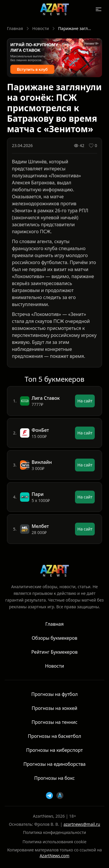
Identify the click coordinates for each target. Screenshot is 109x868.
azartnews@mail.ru (82, 824)
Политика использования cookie (55, 842)
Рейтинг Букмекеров (54, 652)
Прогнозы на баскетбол (54, 736)
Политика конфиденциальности (54, 832)
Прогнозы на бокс (54, 778)
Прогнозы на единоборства (55, 764)
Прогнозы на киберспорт (54, 750)
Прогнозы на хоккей (54, 708)
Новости (41, 28)
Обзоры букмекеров (54, 638)
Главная (15, 28)
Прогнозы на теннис (55, 722)
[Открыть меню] (99, 9)
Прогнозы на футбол (55, 694)
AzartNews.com (54, 856)
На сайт (85, 401)
